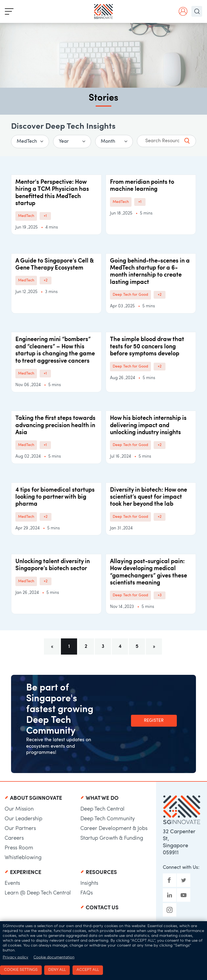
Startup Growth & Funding (112, 838)
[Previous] (52, 646)
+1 (45, 216)
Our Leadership (23, 819)
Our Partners (20, 829)
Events (12, 883)
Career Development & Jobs (114, 829)
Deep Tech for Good (130, 295)
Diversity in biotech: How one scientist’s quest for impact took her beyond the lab (149, 497)
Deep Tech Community (108, 819)
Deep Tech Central (102, 809)
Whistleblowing (23, 858)
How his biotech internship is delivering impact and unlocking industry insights (148, 426)
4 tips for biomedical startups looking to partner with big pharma (55, 497)
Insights (89, 883)
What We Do (102, 798)
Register (154, 721)
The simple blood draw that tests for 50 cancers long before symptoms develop (147, 347)
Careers (14, 838)
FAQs (87, 893)
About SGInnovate (36, 798)
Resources (101, 873)
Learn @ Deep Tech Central (38, 893)
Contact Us (102, 908)
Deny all (57, 970)
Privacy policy (15, 957)
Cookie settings (21, 970)
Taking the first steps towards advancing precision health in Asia (55, 426)
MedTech (26, 216)
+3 (160, 595)
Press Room (19, 848)
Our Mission (19, 809)
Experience (26, 873)
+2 (46, 280)
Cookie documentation (54, 957)
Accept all (88, 970)
